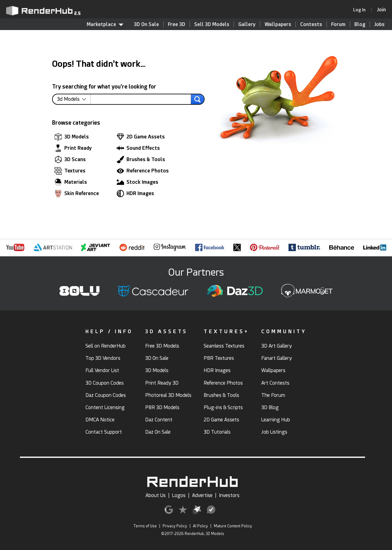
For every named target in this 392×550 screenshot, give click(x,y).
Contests (311, 24)
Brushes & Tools (141, 160)
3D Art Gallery (277, 346)
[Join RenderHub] (381, 10)
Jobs (379, 24)
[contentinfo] (74, 99)
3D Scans (70, 160)
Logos (179, 495)
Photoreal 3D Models (168, 395)
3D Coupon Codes (105, 383)
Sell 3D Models (212, 24)
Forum (338, 24)
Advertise (202, 495)
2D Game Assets (141, 137)
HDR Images (135, 194)
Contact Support (104, 432)
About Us (156, 495)
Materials (71, 182)
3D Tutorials (217, 432)
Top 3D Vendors (103, 358)
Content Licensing (105, 407)
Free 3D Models (162, 346)
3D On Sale (146, 24)
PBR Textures (219, 358)
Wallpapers (278, 24)
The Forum (273, 395)
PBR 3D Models (162, 407)
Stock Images (138, 182)
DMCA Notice (100, 420)
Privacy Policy (175, 526)
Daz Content (159, 420)
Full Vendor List (102, 370)
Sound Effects (138, 148)
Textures (70, 171)
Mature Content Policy (233, 526)
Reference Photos (143, 171)
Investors (229, 495)
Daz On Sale (158, 432)
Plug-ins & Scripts (223, 407)
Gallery (247, 24)
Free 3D (177, 24)
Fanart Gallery (277, 358)
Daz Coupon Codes (106, 395)
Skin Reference (77, 194)
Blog (360, 24)
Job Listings (274, 432)
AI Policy (200, 526)
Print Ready (73, 148)
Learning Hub (276, 420)
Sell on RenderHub (106, 346)
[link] (361, 10)
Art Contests (275, 383)
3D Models (72, 137)
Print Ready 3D (162, 383)
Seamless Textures (224, 346)
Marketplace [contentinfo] (105, 24)
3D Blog (270, 407)
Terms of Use (145, 526)
